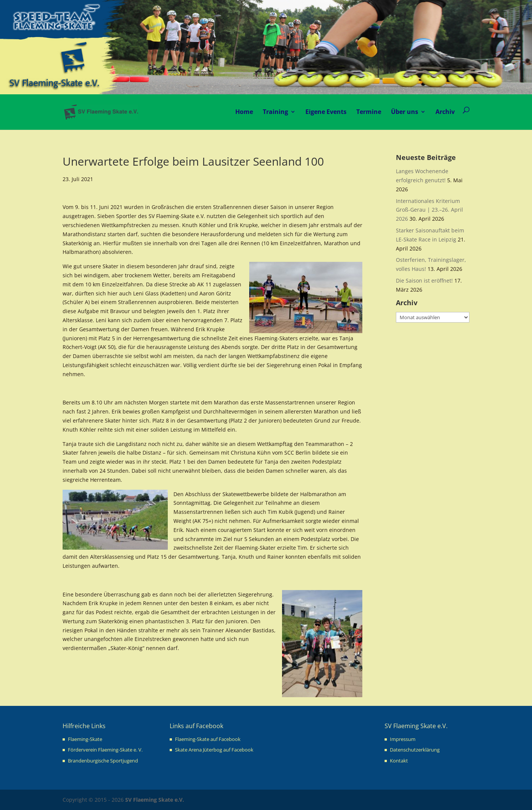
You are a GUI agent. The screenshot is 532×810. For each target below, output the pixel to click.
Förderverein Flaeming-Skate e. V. (105, 750)
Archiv (445, 112)
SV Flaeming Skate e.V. (155, 800)
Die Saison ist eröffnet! (424, 281)
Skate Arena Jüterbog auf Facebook (214, 750)
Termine (369, 112)
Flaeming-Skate (85, 739)
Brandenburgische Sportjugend (103, 761)
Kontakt (399, 761)
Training (275, 112)
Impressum (403, 739)
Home (244, 112)
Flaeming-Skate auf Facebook (208, 739)
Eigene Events (326, 112)
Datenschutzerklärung (415, 750)
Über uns (405, 112)
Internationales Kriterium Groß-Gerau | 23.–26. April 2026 (429, 210)
